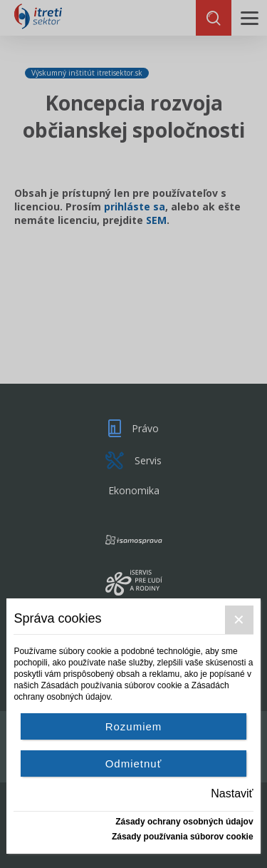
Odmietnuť (134, 764)
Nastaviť (232, 793)
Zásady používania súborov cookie (183, 837)
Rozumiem (134, 726)
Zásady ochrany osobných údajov (184, 822)
